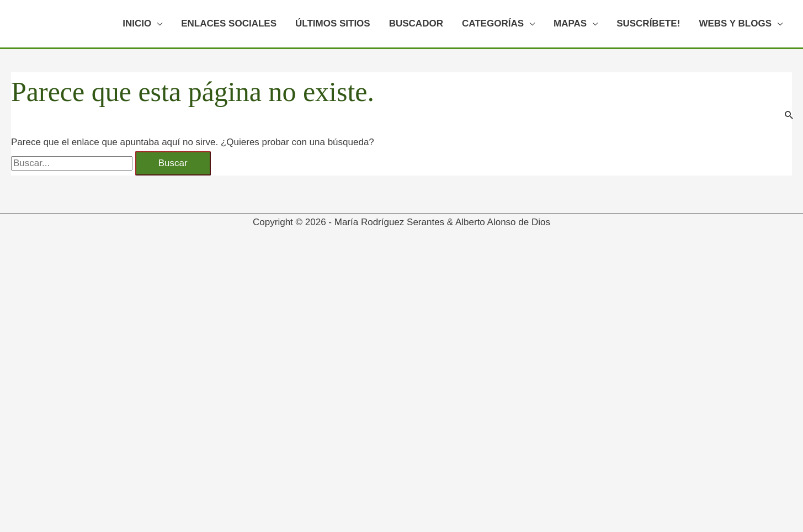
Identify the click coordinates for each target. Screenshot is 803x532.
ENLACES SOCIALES (229, 24)
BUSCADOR (416, 24)
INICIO (137, 24)
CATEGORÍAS (493, 24)
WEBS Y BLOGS (735, 24)
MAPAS (570, 24)
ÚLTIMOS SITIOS (333, 24)
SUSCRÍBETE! (648, 24)
